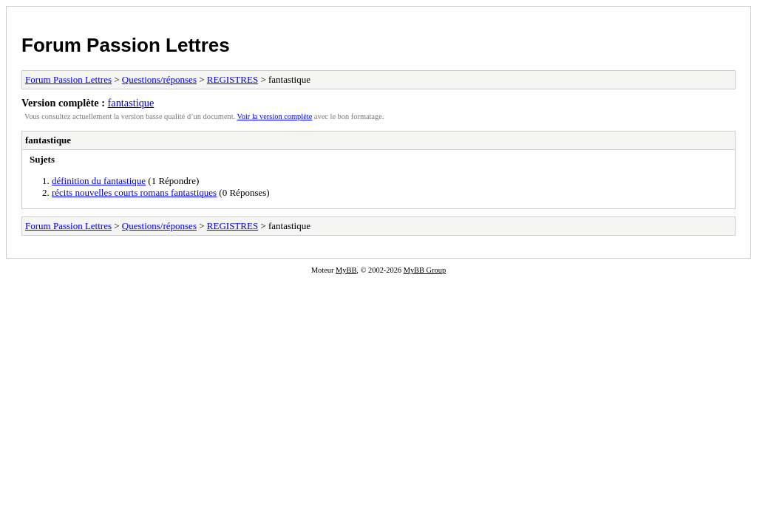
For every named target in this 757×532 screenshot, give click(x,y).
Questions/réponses (159, 79)
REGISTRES (232, 79)
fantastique (131, 103)
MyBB (346, 270)
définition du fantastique (99, 181)
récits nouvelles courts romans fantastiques (134, 192)
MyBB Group (425, 270)
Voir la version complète (275, 116)
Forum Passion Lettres (126, 45)
